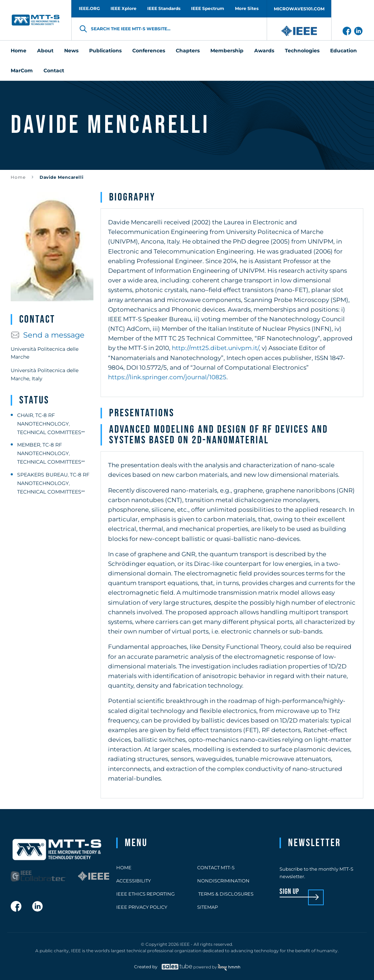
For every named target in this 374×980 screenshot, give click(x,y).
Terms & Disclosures (225, 894)
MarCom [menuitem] (22, 71)
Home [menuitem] (19, 51)
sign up (289, 892)
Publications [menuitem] (105, 51)
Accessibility (134, 881)
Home (18, 177)
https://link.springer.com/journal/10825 (167, 377)
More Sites (247, 8)
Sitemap (208, 907)
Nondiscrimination (223, 881)
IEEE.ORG (89, 8)
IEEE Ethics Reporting (145, 894)
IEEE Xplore (124, 8)
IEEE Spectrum (208, 8)
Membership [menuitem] (227, 51)
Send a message (48, 335)
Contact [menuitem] (54, 71)
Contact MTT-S (216, 867)
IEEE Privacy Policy (142, 907)
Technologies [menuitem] (302, 51)
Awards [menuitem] (264, 51)
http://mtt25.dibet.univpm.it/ (215, 348)
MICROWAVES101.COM (299, 9)
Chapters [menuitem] (188, 51)
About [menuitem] (45, 51)
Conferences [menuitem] (149, 51)
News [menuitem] (71, 51)
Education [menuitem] (344, 51)
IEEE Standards (164, 8)
